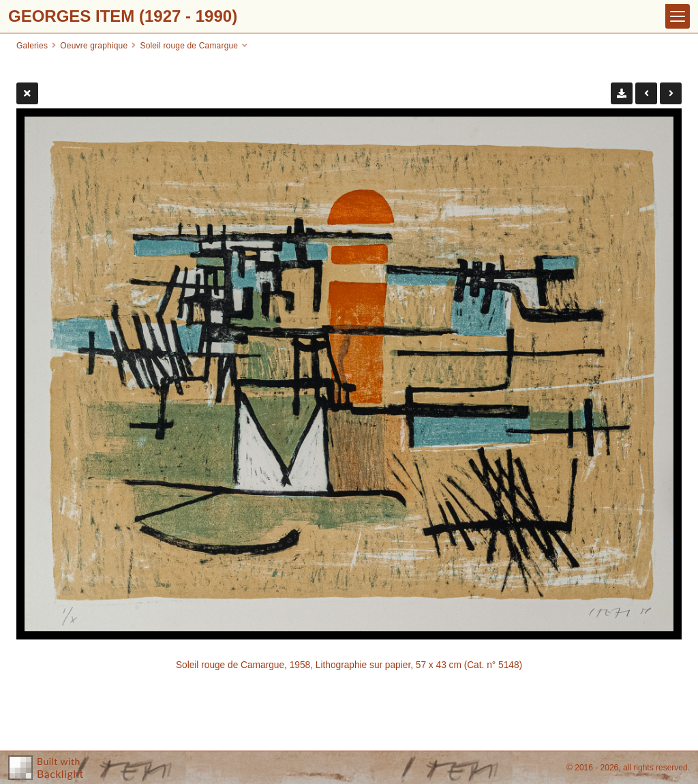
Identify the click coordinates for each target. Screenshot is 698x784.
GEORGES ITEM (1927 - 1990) (123, 16)
